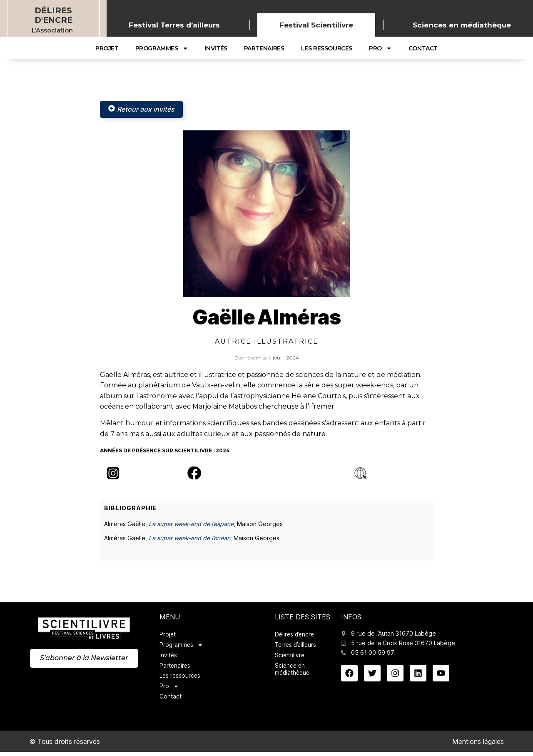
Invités (216, 48)
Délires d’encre (296, 635)
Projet (107, 48)
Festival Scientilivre (316, 25)
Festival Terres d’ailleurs (174, 25)
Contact (423, 48)
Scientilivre (290, 657)
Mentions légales (478, 746)
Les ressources (327, 48)
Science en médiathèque (293, 671)
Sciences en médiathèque (462, 25)
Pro (380, 48)
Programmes (162, 48)
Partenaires (264, 48)
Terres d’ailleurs (297, 646)
